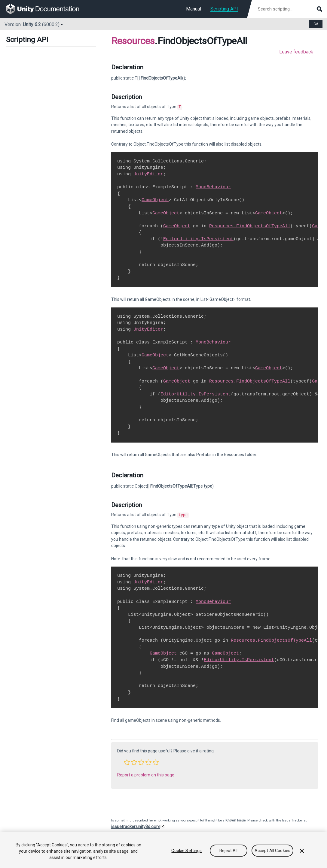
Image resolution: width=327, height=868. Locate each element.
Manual (194, 9)
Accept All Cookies (273, 851)
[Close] (302, 851)
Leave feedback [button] (296, 52)
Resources (133, 41)
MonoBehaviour (213, 186)
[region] (163, 850)
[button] (127, 761)
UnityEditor (148, 174)
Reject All (228, 851)
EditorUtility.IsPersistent (198, 238)
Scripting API (224, 9)
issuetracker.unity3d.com (136, 825)
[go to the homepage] (47, 9)
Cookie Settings (186, 851)
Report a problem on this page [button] (146, 774)
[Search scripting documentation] (289, 9)
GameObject (155, 199)
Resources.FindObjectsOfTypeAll (250, 225)
